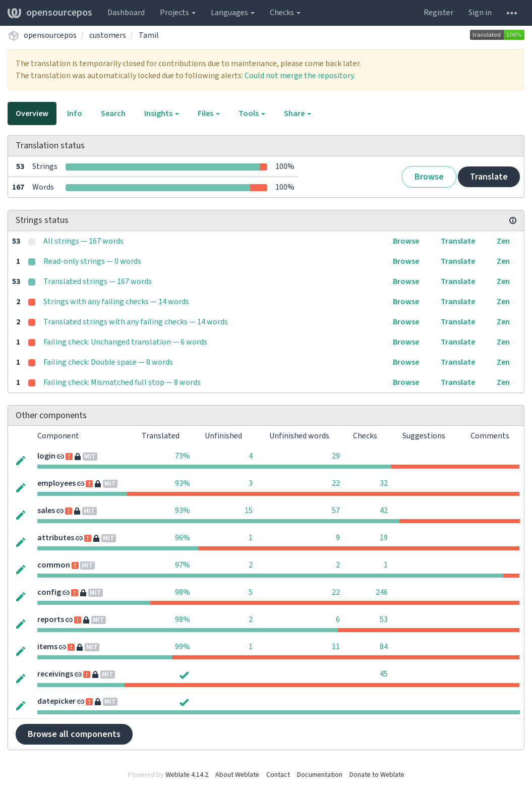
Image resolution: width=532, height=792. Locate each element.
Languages (233, 13)
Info (75, 114)
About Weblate (237, 775)
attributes (56, 538)
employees (56, 483)
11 (336, 647)
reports (51, 619)
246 (382, 592)
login (46, 456)
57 (336, 511)
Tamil (149, 35)
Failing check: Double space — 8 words (108, 362)
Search (113, 114)
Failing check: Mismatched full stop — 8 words (122, 382)
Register (438, 13)
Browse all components (74, 734)
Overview (32, 114)
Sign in (480, 13)
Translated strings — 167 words (98, 281)
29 (336, 456)
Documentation (320, 775)
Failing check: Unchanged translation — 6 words (125, 342)
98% (183, 592)
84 (384, 647)
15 (249, 511)
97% (183, 565)
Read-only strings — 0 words (92, 261)
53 (384, 619)
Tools (252, 114)
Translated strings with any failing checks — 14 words (136, 322)
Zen (503, 241)
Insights (162, 114)
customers (108, 35)
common (54, 565)
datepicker (56, 701)
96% (183, 538)
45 (384, 674)
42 (384, 511)
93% (183, 483)
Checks (285, 13)
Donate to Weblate (377, 775)
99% (183, 647)
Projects (178, 13)
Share (298, 114)
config (49, 592)
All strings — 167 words (83, 241)
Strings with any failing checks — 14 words (116, 302)
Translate (489, 177)
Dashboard (126, 13)
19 (384, 538)
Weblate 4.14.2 (187, 775)
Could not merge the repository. (300, 76)
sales (46, 511)
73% (183, 456)
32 (384, 483)
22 (336, 483)
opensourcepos (50, 13)
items (47, 647)
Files (209, 114)
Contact (278, 775)
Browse (429, 177)
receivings (55, 674)
